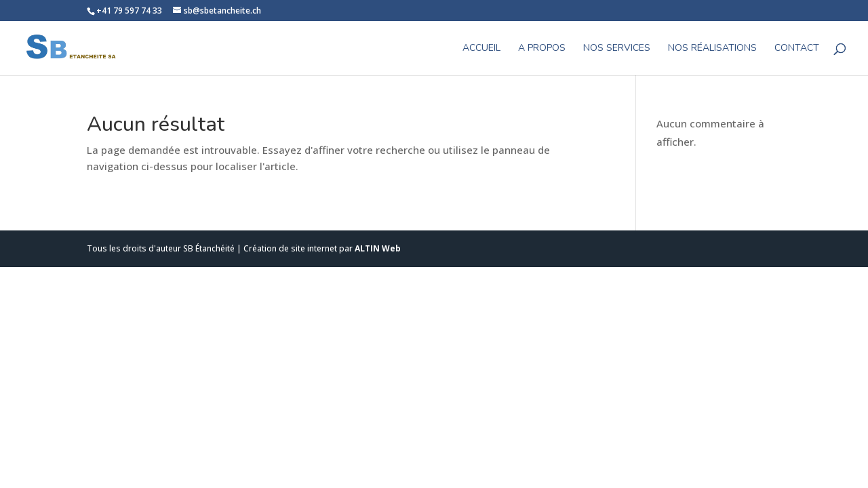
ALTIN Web (378, 248)
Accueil (481, 49)
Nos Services (617, 49)
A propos (542, 49)
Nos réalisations (712, 49)
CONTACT (797, 49)
